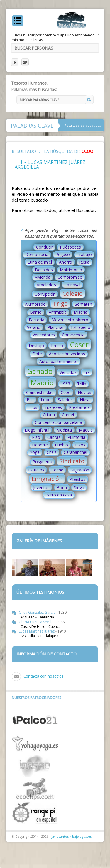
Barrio (36, 312)
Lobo (46, 400)
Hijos (32, 407)
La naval (72, 285)
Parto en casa (59, 495)
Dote (37, 354)
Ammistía (58, 312)
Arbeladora (47, 285)
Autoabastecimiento (59, 361)
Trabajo (84, 254)
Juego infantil (37, 430)
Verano (34, 327)
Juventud (41, 487)
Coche (57, 470)
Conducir (44, 247)
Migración (80, 470)
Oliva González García (38, 612)
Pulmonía (76, 437)
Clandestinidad (40, 392)
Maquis (86, 430)
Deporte (40, 445)
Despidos (44, 270)
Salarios (65, 400)
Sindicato (72, 461)
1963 (65, 384)
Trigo (60, 303)
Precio (57, 346)
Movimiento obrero (70, 320)
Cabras (54, 437)
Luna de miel (40, 262)
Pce (30, 400)
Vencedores (44, 335)
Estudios (36, 470)
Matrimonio (71, 270)
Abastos (78, 479)
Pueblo (61, 445)
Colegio (73, 293)
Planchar (56, 327)
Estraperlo (81, 327)
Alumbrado (35, 304)
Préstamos (79, 407)
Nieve (85, 400)
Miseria (81, 312)
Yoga (35, 452)
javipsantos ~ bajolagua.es (71, 836)
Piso (36, 437)
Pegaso (63, 254)
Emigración (47, 479)
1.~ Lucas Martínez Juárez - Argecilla (51, 165)
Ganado (40, 371)
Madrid (42, 383)
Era (87, 372)
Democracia (37, 254)
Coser (79, 344)
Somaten (83, 304)
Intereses (53, 407)
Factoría (37, 320)
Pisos (80, 445)
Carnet (68, 415)
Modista (64, 430)
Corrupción (45, 294)
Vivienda (43, 277)
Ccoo (66, 392)
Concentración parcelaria (59, 422)
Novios (84, 392)
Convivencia (73, 335)
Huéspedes (70, 247)
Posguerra (42, 462)
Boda (62, 487)
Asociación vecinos (67, 354)
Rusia (84, 262)
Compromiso (70, 277)
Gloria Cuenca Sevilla (37, 622)
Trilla (82, 384)
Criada (49, 415)
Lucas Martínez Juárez (37, 631)
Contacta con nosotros (44, 676)
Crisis (52, 452)
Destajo (36, 346)
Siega (79, 487)
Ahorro (66, 262)
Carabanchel (75, 452)
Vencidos (68, 372)
